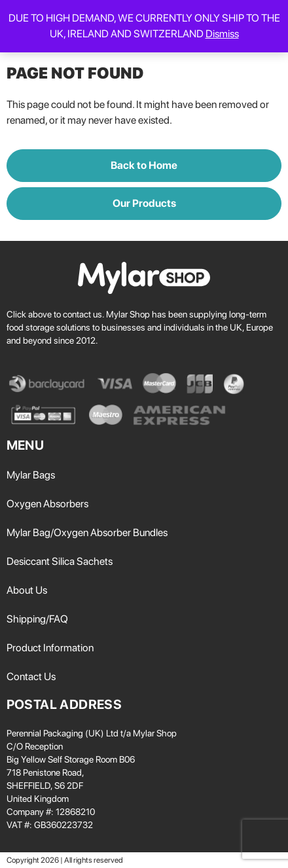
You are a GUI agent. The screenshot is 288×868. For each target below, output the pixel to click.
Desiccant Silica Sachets (60, 561)
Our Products (144, 203)
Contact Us (31, 677)
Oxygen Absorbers (47, 504)
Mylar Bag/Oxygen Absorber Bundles (87, 533)
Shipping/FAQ (37, 619)
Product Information (50, 648)
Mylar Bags (31, 475)
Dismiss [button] (222, 34)
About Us (27, 590)
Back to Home (144, 165)
